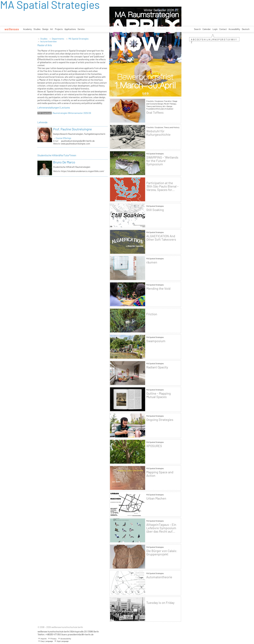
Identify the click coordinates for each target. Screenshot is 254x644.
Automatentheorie (159, 577)
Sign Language (61, 641)
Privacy (52, 638)
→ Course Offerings (62, 138)
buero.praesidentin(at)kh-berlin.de (78, 634)
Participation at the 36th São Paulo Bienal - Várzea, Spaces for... (162, 186)
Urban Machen (156, 498)
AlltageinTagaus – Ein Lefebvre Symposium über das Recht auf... (161, 528)
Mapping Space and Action (160, 474)
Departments (58, 39)
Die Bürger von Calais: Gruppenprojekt (162, 553)
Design (45, 29)
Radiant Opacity (157, 367)
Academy (27, 29)
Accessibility (234, 29)
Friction (152, 314)
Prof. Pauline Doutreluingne (72, 129)
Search (197, 29)
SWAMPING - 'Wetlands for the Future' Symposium (162, 161)
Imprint (42, 638)
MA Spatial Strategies (78, 39)
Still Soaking (155, 210)
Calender (207, 29)
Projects (59, 29)
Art (52, 29)
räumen (152, 262)
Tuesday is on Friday (160, 603)
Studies (37, 29)
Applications (70, 29)
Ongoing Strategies (160, 420)
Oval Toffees (155, 112)
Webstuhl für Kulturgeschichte (158, 133)
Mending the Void (158, 288)
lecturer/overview (48, 41)
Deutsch (246, 29)
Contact (223, 29)
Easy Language (45, 641)
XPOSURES (154, 446)
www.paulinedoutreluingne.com (76, 144)
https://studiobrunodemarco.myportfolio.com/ (83, 171)
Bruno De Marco (64, 162)
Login (215, 29)
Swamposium (156, 341)
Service (81, 29)
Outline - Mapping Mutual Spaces (159, 395)
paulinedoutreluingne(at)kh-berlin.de (78, 141)
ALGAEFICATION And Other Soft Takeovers (161, 238)
